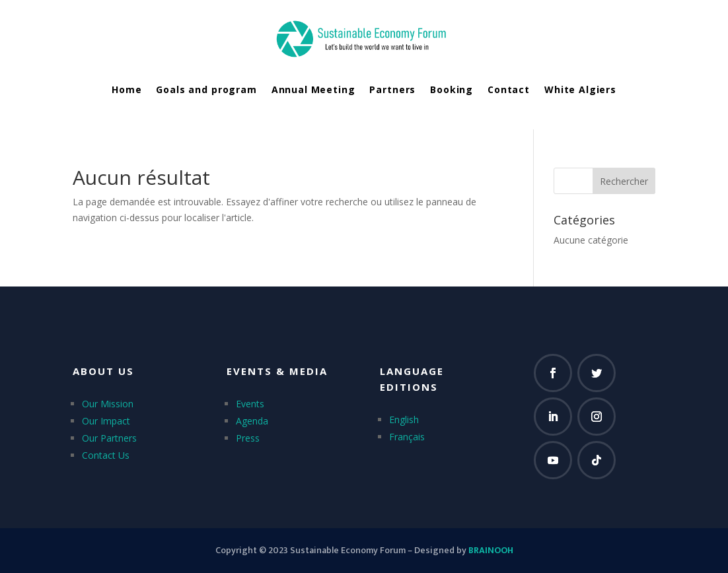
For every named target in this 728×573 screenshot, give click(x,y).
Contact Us (106, 455)
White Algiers (580, 89)
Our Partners (109, 438)
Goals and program (206, 89)
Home (127, 89)
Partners (392, 89)
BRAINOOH (491, 550)
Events (250, 404)
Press (248, 438)
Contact (509, 89)
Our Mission (108, 404)
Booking (452, 89)
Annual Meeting (313, 89)
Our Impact (106, 421)
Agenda (252, 421)
